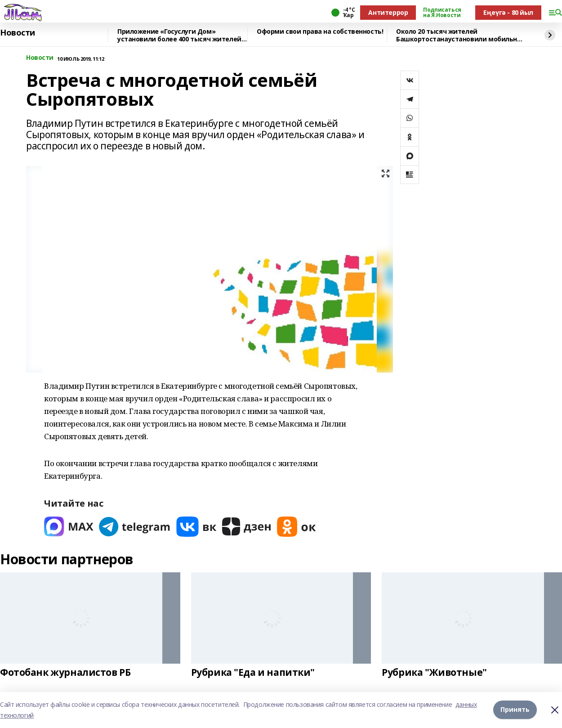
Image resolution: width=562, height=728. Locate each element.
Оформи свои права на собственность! (320, 32)
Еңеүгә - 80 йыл (508, 12)
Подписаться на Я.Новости (442, 13)
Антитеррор (388, 12)
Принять (515, 710)
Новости (18, 33)
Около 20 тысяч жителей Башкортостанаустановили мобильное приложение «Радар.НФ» (460, 35)
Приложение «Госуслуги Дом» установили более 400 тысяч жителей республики (179, 35)
